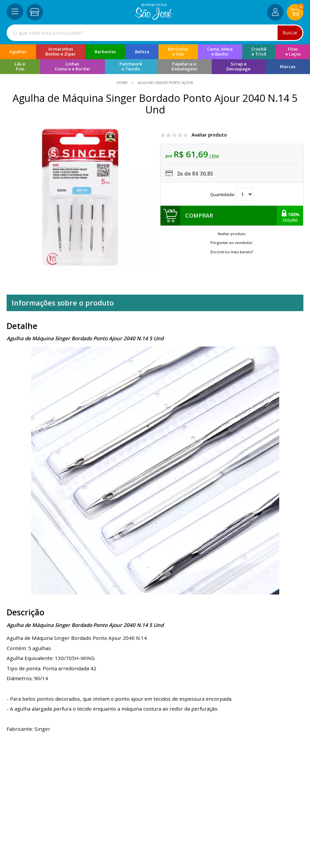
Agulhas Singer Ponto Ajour (165, 83)
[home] (153, 18)
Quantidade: (232, 194)
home (123, 83)
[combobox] (155, 33)
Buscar (290, 33)
